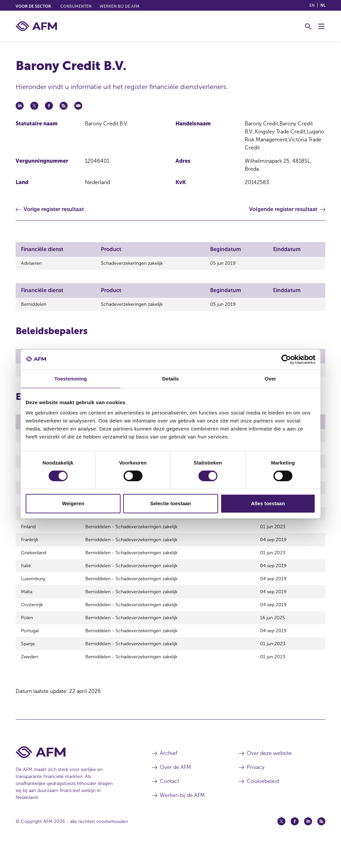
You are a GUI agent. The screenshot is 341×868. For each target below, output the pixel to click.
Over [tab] (271, 379)
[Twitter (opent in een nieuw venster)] (281, 842)
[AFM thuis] (36, 26)
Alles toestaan (268, 503)
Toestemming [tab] (71, 379)
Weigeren (73, 503)
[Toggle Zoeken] (308, 26)
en (312, 5)
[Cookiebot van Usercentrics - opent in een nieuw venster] (286, 359)
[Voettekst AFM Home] (74, 773)
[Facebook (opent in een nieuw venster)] (295, 842)
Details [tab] (170, 379)
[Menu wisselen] (321, 26)
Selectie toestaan (171, 503)
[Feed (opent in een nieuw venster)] (321, 842)
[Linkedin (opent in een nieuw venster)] (308, 842)
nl (323, 5)
